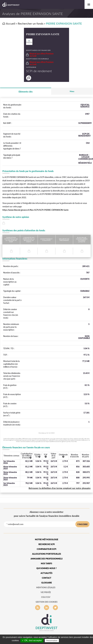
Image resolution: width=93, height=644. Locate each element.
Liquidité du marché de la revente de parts (29, 240)
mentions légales (46, 587)
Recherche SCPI (47, 544)
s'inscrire (83, 524)
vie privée (46, 592)
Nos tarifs (46, 563)
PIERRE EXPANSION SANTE (64, 23)
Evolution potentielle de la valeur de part (11, 240)
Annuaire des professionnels (47, 559)
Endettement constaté (46, 240)
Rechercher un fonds (31, 23)
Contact (47, 578)
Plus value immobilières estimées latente (82, 240)
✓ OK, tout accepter (32, 640)
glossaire (47, 583)
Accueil (9, 23)
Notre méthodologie (47, 539)
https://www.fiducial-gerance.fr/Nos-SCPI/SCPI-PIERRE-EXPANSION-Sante (35, 210)
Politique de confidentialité (72, 640)
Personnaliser (52, 641)
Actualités (46, 573)
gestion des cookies (47, 602)
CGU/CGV (46, 597)
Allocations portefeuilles (47, 554)
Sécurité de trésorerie (64, 240)
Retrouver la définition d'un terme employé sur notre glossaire (60, 488)
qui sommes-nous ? (46, 568)
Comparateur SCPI (46, 549)
